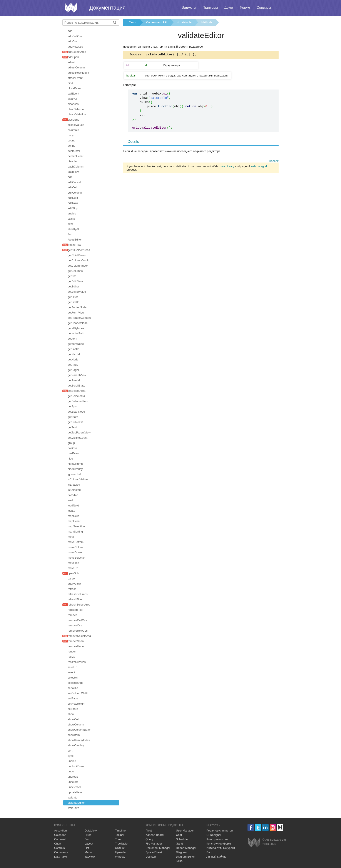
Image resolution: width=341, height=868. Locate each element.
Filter (88, 835)
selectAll (73, 678)
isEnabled (74, 485)
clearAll (72, 99)
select (71, 672)
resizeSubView (77, 662)
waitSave (73, 808)
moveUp (73, 568)
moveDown (75, 552)
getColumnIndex (78, 266)
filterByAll (74, 229)
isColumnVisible (78, 479)
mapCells (74, 516)
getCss (72, 276)
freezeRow (74, 245)
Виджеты (189, 7)
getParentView (77, 375)
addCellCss (75, 36)
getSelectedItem (78, 401)
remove (72, 615)
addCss (72, 41)
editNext (73, 198)
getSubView (75, 422)
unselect (73, 782)
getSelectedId (76, 396)
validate (73, 797)
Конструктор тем (217, 839)
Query (149, 839)
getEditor (73, 286)
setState (73, 709)
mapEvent (74, 521)
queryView (74, 584)
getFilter (73, 297)
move (71, 537)
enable (72, 213)
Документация (107, 8)
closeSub (73, 120)
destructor (74, 151)
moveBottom (76, 542)
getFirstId (74, 302)
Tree (118, 839)
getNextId (74, 354)
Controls (59, 848)
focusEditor (75, 240)
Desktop (151, 857)
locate (71, 511)
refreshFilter (75, 599)
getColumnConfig (79, 260)
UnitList (120, 848)
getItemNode (76, 344)
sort (70, 751)
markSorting (75, 532)
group (71, 443)
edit (70, 177)
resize (71, 657)
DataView (91, 831)
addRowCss (75, 47)
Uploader (121, 852)
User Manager (185, 831)
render (72, 651)
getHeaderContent (79, 318)
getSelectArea (77, 391)
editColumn (75, 193)
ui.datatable (184, 22)
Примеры (210, 7)
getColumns (75, 271)
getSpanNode (76, 412)
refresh (72, 589)
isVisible (73, 495)
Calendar (60, 835)
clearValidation (77, 114)
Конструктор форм (219, 844)
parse (71, 578)
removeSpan (76, 641)
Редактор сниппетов (220, 831)
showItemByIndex (79, 740)
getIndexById (76, 333)
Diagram (181, 852)
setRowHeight (76, 704)
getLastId (74, 349)
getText (72, 427)
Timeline (120, 831)
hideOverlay (75, 469)
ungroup (73, 777)
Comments (61, 852)
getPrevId (74, 380)
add (70, 31)
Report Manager (186, 848)
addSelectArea (77, 52)
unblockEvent (76, 766)
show (71, 714)
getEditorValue (77, 292)
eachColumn (76, 167)
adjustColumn (76, 67)
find (70, 234)
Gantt (179, 844)
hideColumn (75, 464)
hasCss (72, 448)
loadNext (73, 505)
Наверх (274, 162)
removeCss (75, 625)
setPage (73, 698)
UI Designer (214, 835)
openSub (73, 573)
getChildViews (77, 255)
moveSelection (77, 558)
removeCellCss (77, 620)
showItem (74, 735)
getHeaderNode (78, 323)
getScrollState (76, 386)
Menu (88, 852)
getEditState (75, 281)
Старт (133, 22)
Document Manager (158, 848)
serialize (73, 688)
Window (120, 857)
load (70, 500)
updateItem (75, 792)
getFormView (76, 313)
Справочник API (157, 22)
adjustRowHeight (78, 73)
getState (73, 417)
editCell (72, 187)
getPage (73, 365)
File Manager (154, 844)
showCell (73, 719)
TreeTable (121, 844)
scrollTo (72, 667)
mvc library (227, 167)
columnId (73, 130)
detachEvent (75, 156)
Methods (207, 22)
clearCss (73, 104)
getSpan (73, 406)
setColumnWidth (78, 693)
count (71, 140)
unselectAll (74, 787)
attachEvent (75, 78)
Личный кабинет (217, 857)
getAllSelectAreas (79, 250)
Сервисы (264, 7)
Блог (209, 852)
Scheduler (182, 839)
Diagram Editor (185, 857)
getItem (72, 339)
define (71, 146)
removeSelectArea (79, 636)
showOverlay (76, 745)
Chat (179, 835)
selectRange (75, 683)
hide (70, 459)
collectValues (76, 125)
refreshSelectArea (79, 605)
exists (71, 219)
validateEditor (76, 803)
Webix (254, 842)
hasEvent (74, 453)
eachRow (74, 172)
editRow (73, 203)
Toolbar (120, 835)
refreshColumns (78, 594)
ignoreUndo (75, 474)
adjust (71, 62)
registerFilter (75, 610)
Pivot (149, 831)
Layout (89, 844)
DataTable (61, 857)
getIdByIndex (76, 328)
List (87, 848)
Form (88, 839)
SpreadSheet (154, 852)
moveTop (73, 563)
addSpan (73, 57)
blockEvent (75, 88)
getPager (73, 370)
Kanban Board (155, 835)
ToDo (179, 861)
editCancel (74, 182)
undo (71, 771)
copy (71, 135)
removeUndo (76, 646)
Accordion (60, 831)
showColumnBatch (79, 730)
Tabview (90, 857)
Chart (58, 844)
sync (71, 756)
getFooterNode (77, 307)
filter (70, 224)
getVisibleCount (78, 438)
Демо (229, 7)
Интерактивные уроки (221, 848)
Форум (245, 7)
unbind (72, 761)
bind (70, 83)
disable (72, 161)
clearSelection (77, 109)
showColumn (76, 724)
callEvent (73, 94)
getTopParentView (79, 432)
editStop (73, 208)
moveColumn (76, 547)
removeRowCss (78, 631)
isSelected (74, 490)
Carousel (60, 839)
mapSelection (76, 526)
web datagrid (259, 167)
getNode (73, 359)
